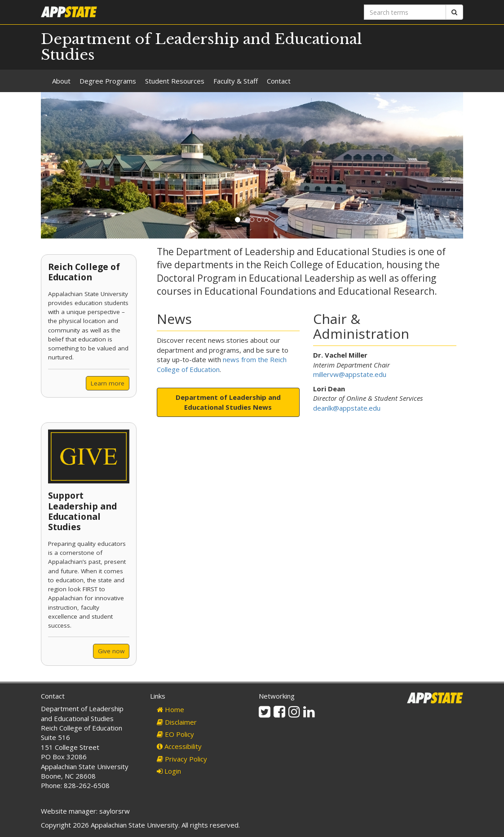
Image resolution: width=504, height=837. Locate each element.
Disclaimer (177, 722)
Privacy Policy (182, 759)
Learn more (108, 383)
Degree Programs (108, 81)
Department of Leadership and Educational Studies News (228, 402)
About (61, 81)
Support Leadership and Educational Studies (82, 511)
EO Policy (175, 734)
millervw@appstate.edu (350, 374)
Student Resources (175, 81)
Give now (111, 651)
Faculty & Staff (236, 81)
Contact (279, 81)
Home (170, 709)
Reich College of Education (84, 272)
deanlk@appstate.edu (347, 408)
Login (169, 771)
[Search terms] (405, 12)
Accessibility (179, 746)
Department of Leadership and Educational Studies (201, 47)
